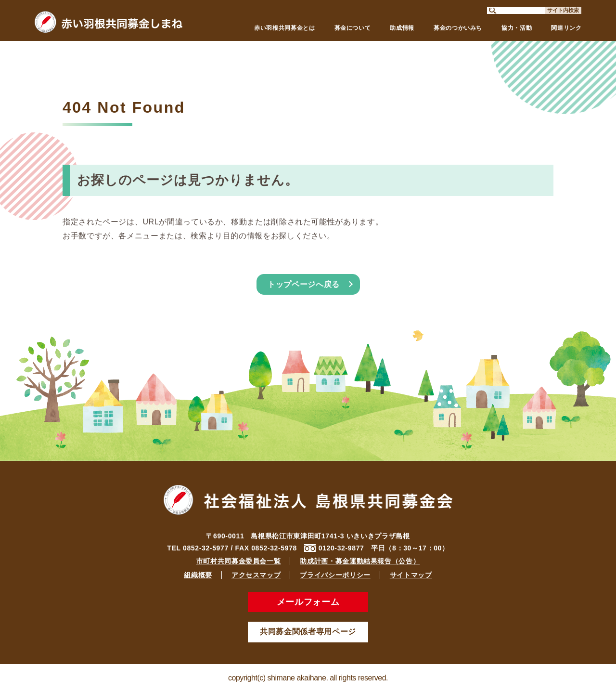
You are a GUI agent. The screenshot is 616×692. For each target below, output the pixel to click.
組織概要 (198, 575)
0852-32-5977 (206, 548)
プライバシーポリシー (335, 575)
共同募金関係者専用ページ (308, 632)
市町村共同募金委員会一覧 (239, 561)
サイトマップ (411, 575)
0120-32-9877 (341, 548)
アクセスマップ (256, 575)
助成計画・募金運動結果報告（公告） (360, 561)
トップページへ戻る (304, 284)
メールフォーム (308, 602)
